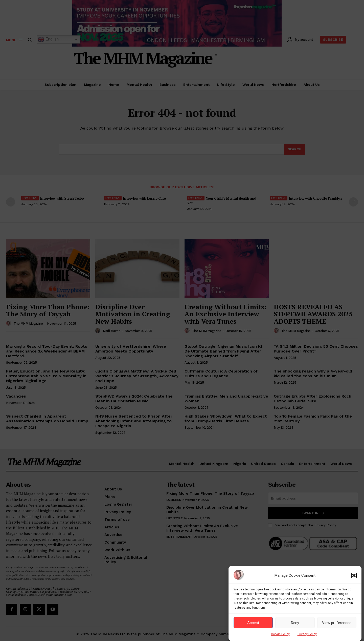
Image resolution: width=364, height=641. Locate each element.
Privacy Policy (307, 634)
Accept (253, 623)
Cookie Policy (280, 634)
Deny (295, 623)
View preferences (337, 623)
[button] (354, 575)
